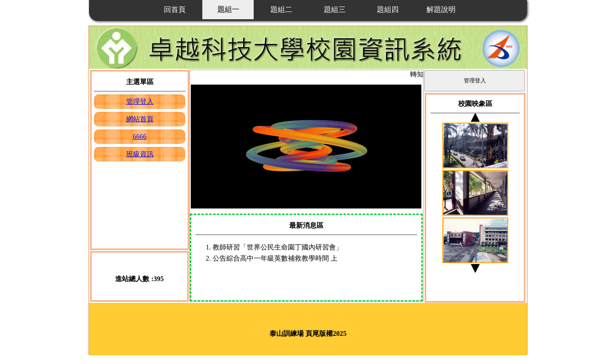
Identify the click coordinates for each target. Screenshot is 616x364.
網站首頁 (140, 119)
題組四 (388, 10)
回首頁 (175, 10)
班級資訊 (140, 154)
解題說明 (441, 10)
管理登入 (140, 101)
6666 (140, 136)
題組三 (335, 10)
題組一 (228, 10)
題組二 (281, 10)
